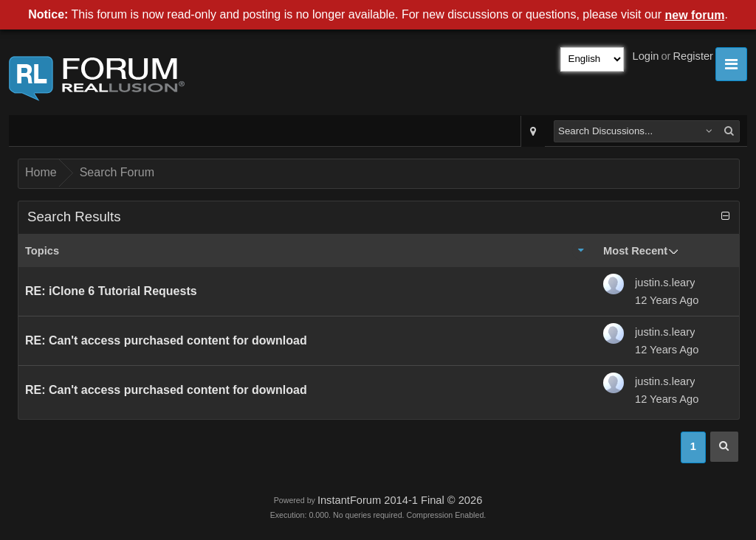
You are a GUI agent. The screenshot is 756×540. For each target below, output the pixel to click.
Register (693, 56)
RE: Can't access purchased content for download (166, 340)
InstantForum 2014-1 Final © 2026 (400, 500)
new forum (695, 15)
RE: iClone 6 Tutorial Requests (111, 291)
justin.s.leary (665, 283)
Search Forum (117, 172)
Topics (42, 251)
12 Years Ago (667, 300)
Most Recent (635, 251)
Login (646, 56)
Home (41, 172)
